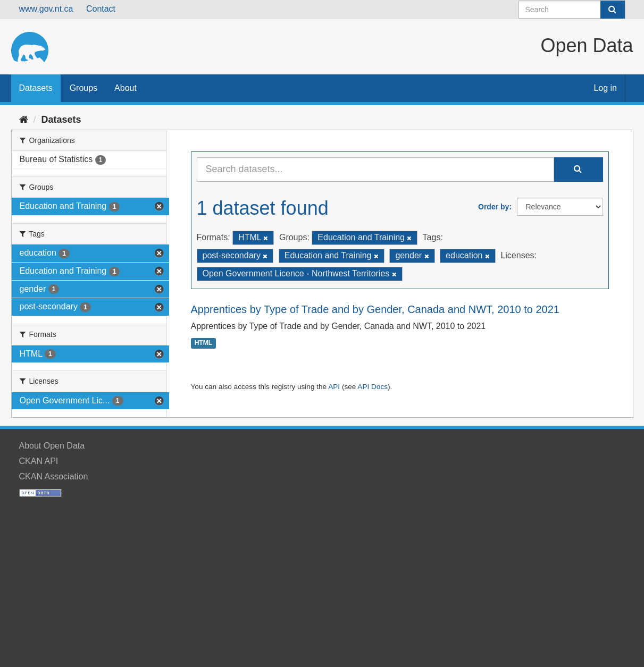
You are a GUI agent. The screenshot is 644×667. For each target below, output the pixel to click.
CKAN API (39, 461)
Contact (101, 9)
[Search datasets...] (375, 170)
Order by (494, 207)
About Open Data (52, 446)
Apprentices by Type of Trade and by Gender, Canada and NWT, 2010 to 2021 (375, 309)
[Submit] (613, 10)
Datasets (36, 88)
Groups (83, 88)
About (126, 88)
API (334, 387)
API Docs (373, 387)
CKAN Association (54, 476)
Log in (605, 88)
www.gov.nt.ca (46, 9)
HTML (203, 343)
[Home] (24, 120)
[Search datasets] (572, 10)
